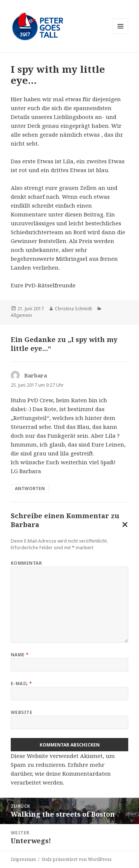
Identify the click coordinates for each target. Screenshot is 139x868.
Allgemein (21, 315)
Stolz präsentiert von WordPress (77, 859)
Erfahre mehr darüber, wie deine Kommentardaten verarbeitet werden (61, 773)
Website (21, 712)
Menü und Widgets (121, 34)
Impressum (23, 859)
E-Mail (21, 684)
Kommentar (26, 563)
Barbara (25, 524)
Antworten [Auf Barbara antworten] (30, 488)
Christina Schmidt (73, 309)
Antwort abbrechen (123, 526)
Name (20, 655)
